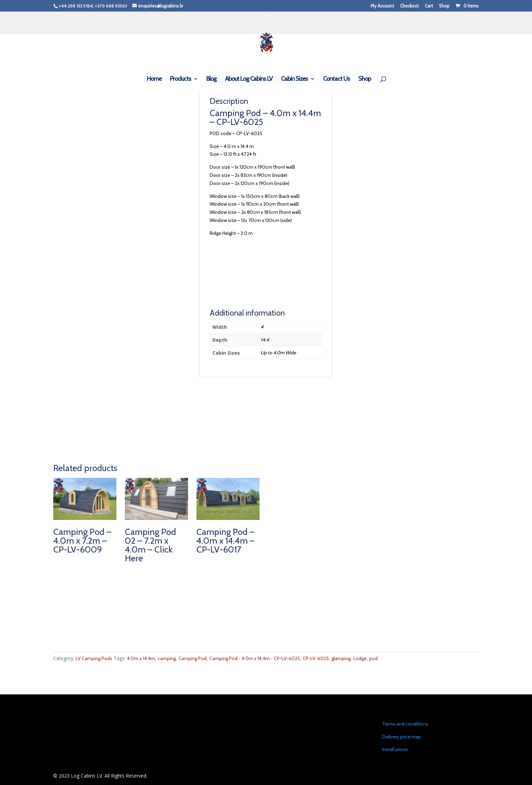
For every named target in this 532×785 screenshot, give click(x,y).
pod (373, 658)
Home (154, 79)
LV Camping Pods (94, 658)
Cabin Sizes (294, 79)
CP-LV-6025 (316, 658)
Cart (429, 6)
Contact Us (336, 79)
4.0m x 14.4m (141, 658)
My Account (382, 6)
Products (180, 79)
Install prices (395, 749)
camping (167, 658)
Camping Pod (193, 658)
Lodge (360, 658)
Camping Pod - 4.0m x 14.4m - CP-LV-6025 (255, 658)
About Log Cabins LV (249, 79)
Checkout (409, 6)
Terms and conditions (405, 724)
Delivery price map (401, 737)
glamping (341, 658)
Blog (211, 79)
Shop (444, 6)
